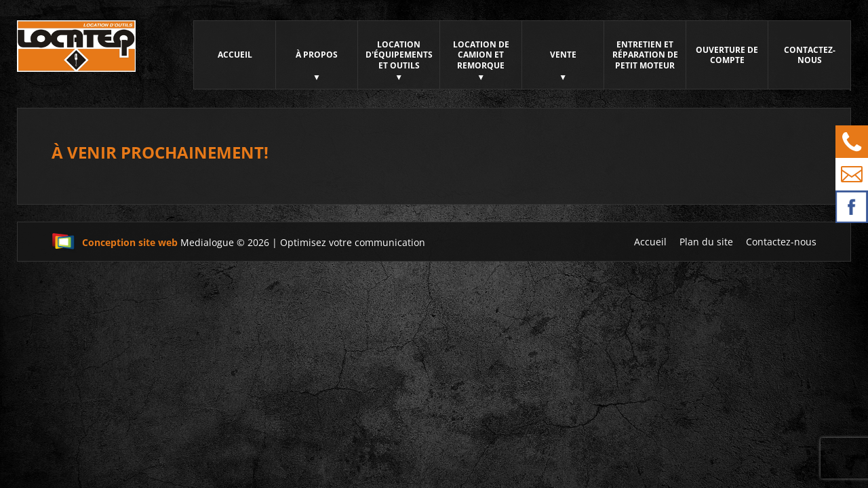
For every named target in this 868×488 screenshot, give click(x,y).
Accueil (235, 55)
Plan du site (706, 242)
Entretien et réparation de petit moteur (645, 55)
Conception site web (115, 242)
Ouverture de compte (727, 55)
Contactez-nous (810, 55)
